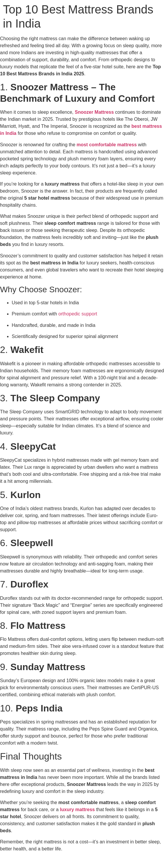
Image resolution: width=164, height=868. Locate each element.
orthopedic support (78, 314)
